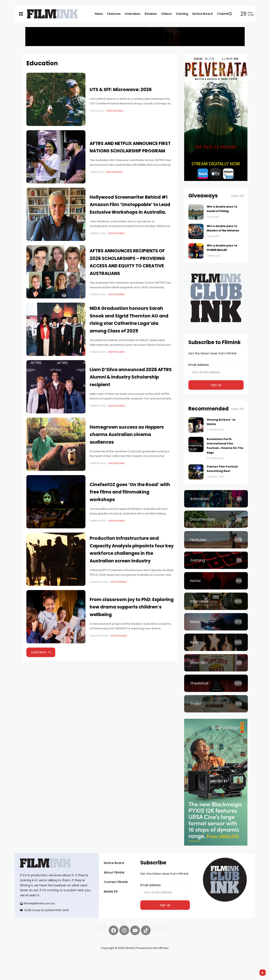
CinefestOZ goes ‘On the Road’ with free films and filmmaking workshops (130, 492)
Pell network (49, 958)
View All (237, 196)
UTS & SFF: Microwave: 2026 (121, 90)
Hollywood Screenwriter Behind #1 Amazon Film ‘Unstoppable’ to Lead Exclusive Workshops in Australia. (130, 205)
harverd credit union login (60, 963)
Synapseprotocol (27, 958)
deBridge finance (27, 963)
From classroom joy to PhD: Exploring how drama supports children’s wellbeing (132, 607)
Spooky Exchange (72, 958)
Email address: (216, 370)
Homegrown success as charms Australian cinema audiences (127, 435)
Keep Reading (115, 111)
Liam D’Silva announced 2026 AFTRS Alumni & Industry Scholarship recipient (131, 377)
